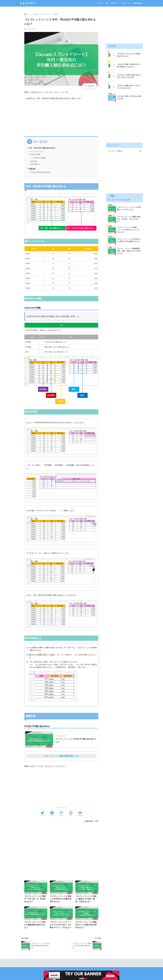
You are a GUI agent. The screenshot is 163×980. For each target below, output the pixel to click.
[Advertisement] (61, 117)
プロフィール (126, 3)
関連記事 (32, 169)
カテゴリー (115, 3)
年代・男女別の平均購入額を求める (42, 148)
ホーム (101, 3)
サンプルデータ (36, 152)
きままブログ (27, 3)
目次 (107, 3)
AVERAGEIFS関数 (39, 158)
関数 (97, 821)
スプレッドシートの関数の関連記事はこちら (61, 756)
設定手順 (34, 161)
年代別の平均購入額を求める (41, 172)
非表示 (43, 142)
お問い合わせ (138, 3)
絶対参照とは (36, 164)
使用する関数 (36, 154)
